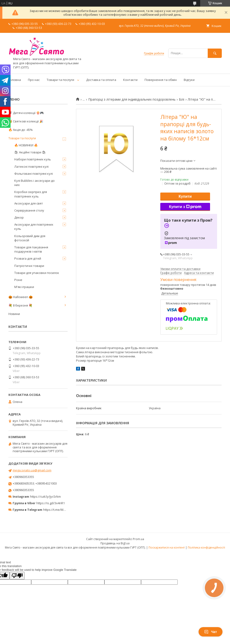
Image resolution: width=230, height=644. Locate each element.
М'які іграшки (24, 287)
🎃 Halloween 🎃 (21, 297)
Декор (19, 217)
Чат (211, 632)
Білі (182, 99)
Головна (15, 80)
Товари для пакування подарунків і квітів (31, 249)
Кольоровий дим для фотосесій (30, 238)
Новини (14, 314)
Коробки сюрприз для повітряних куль (31, 194)
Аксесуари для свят (29, 203)
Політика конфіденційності (206, 547)
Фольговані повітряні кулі (34, 174)
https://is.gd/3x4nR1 (51, 503)
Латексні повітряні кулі (31, 167)
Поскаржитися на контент (167, 547)
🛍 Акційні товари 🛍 (30, 152)
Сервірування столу (29, 210)
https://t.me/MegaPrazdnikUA (64, 510)
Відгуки (189, 80)
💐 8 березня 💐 (20, 305)
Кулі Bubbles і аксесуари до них (34, 183)
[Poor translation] (17, 576)
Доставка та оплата (101, 80)
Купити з (185, 207)
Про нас (34, 80)
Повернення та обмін (161, 80)
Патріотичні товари (29, 266)
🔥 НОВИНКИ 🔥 (26, 145)
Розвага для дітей (28, 258)
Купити (185, 196)
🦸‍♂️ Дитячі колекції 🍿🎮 (26, 113)
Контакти (130, 80)
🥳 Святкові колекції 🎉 (26, 121)
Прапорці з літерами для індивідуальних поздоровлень (132, 99)
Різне (18, 280)
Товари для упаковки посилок (37, 273)
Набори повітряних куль (33, 159)
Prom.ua (138, 539)
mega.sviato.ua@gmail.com (32, 470)
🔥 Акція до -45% (21, 130)
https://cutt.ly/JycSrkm (45, 496)
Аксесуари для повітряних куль (34, 227)
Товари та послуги (60, 80)
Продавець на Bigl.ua (115, 543)
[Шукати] (215, 53)
